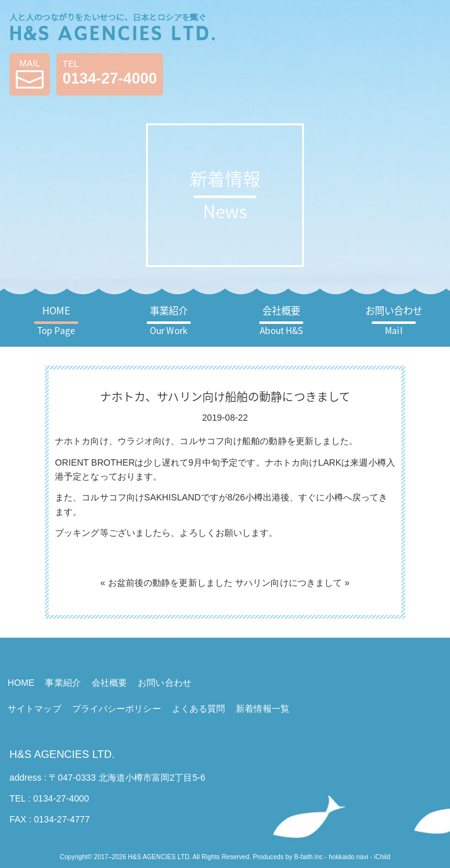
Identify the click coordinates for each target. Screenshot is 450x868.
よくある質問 (199, 709)
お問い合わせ (394, 320)
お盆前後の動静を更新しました (170, 583)
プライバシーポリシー (117, 709)
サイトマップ (34, 709)
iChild (382, 857)
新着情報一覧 (263, 709)
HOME (56, 320)
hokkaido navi (348, 857)
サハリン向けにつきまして (289, 583)
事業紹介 (169, 320)
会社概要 (282, 320)
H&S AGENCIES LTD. (62, 754)
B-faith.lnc (308, 857)
